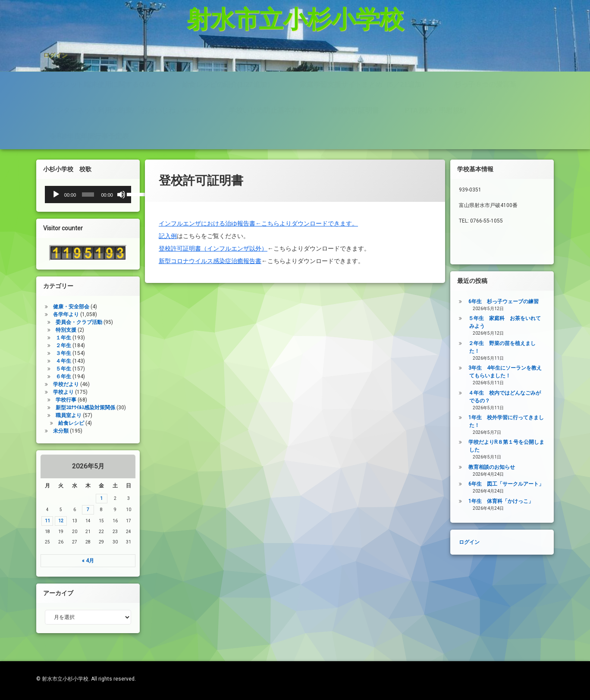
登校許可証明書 (355, 85)
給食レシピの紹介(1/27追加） (228, 58)
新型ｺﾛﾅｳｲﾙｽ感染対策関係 (69, 396)
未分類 (45, 421)
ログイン (55, 32)
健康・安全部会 (55, 287)
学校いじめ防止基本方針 (267, 85)
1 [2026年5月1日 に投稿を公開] (86, 498)
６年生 (47, 363)
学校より (47, 379)
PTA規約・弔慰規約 (435, 85)
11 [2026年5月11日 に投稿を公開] (31, 521)
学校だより (50, 371)
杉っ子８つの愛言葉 (485, 58)
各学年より (50, 296)
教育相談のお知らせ (508, 467)
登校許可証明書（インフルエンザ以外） (213, 229)
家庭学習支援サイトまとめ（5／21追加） (364, 58)
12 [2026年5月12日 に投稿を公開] (45, 521)
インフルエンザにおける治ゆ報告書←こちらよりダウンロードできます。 (258, 204)
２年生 (47, 329)
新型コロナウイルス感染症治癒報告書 (210, 242)
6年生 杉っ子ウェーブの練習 (519, 301)
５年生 (47, 354)
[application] (72, 195)
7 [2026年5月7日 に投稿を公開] (72, 510)
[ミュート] (106, 195)
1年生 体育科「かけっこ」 (517, 501)
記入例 (168, 217)
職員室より (53, 404)
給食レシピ (55, 412)
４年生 (47, 346)
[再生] (40, 195)
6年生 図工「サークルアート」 (522, 484)
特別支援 (50, 312)
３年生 (47, 337)
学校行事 (50, 388)
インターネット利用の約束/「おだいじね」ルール (126, 85)
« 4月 (72, 561)
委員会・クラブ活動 (63, 304)
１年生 (47, 321)
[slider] (72, 195)
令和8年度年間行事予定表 (89, 111)
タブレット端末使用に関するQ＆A (103, 58)
